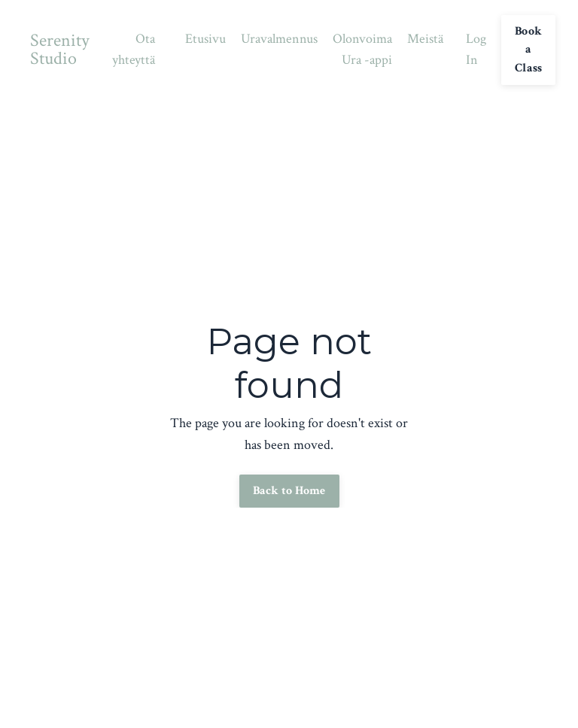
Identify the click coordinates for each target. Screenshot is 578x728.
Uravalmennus (279, 39)
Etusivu (205, 39)
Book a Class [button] (528, 50)
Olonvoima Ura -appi (362, 50)
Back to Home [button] (289, 491)
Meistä (425, 39)
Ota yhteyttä (134, 50)
